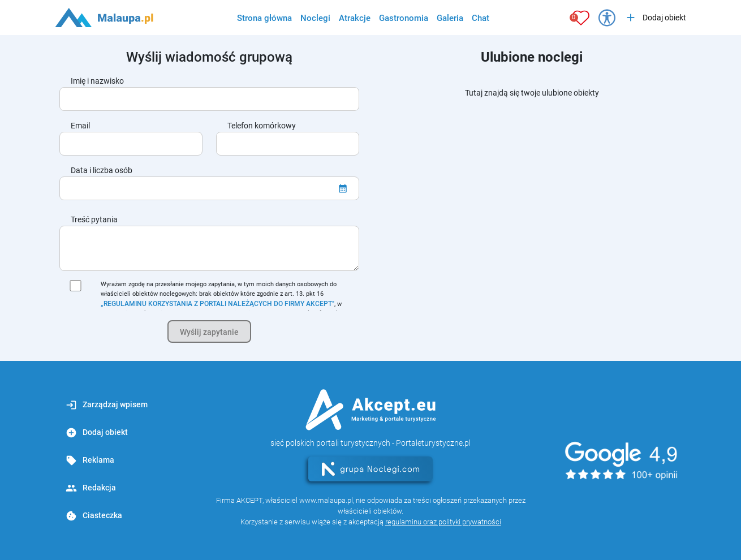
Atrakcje (355, 18)
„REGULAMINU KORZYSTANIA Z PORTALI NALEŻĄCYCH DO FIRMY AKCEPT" (217, 304)
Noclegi (315, 18)
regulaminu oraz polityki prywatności (443, 522)
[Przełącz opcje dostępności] (607, 18)
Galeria (450, 18)
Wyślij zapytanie (209, 332)
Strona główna (264, 18)
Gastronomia (404, 18)
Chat (481, 18)
